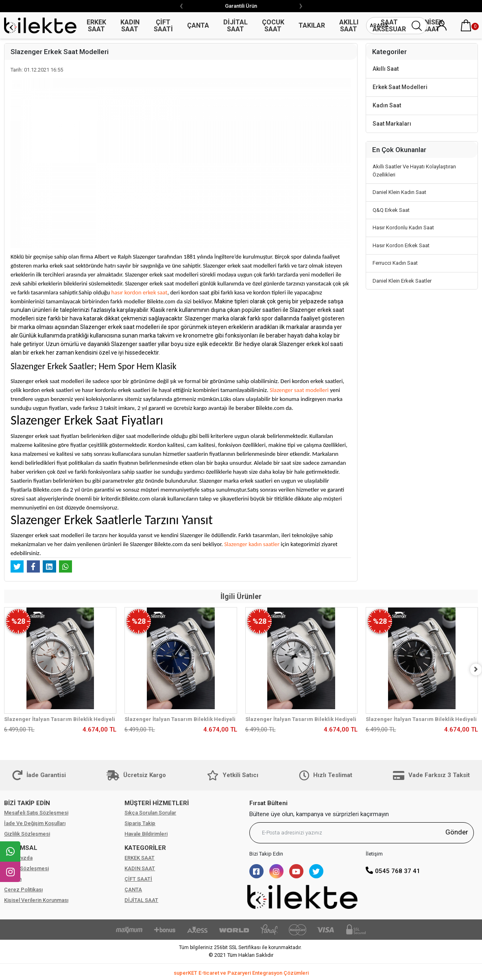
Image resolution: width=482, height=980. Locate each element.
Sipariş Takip (140, 823)
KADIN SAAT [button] (130, 26)
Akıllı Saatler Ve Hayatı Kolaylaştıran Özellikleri (414, 171)
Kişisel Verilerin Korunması (36, 900)
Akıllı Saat (386, 69)
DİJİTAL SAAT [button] (236, 26)
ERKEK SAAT (140, 858)
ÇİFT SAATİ (138, 879)
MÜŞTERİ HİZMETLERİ (157, 803)
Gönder (457, 832)
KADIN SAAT (140, 868)
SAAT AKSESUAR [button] (389, 26)
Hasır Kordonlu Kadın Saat (403, 228)
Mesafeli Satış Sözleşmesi (36, 813)
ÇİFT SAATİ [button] (163, 26)
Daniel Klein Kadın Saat (399, 192)
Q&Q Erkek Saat (391, 210)
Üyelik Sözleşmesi (26, 868)
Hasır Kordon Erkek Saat (401, 245)
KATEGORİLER (145, 848)
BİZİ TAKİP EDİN (27, 803)
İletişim (13, 879)
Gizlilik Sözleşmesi (27, 834)
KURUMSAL (21, 848)
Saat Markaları (392, 124)
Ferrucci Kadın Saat (395, 263)
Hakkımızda (18, 858)
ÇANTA (133, 890)
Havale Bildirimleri (146, 834)
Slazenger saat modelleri (299, 390)
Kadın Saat (387, 105)
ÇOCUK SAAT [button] (273, 26)
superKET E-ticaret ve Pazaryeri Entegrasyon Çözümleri (241, 973)
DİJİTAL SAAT (141, 900)
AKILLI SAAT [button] (349, 26)
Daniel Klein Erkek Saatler (402, 281)
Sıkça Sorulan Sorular (150, 813)
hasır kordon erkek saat (140, 292)
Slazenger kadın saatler (252, 544)
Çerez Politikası (23, 890)
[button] (466, 26)
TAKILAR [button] (312, 25)
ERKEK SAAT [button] (96, 26)
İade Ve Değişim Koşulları (35, 823)
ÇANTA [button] (198, 25)
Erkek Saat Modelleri (400, 87)
